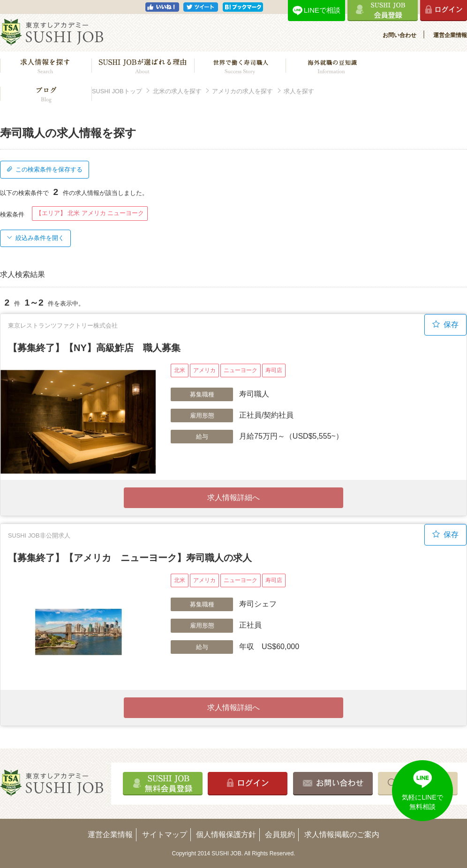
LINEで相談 (322, 10)
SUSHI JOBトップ (117, 91)
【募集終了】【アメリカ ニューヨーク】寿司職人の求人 (130, 558)
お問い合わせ (399, 35)
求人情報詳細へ (233, 498)
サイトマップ (165, 834)
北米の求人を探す (177, 91)
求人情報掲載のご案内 (342, 834)
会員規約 (280, 834)
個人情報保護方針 (226, 834)
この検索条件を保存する (45, 169)
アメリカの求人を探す (242, 91)
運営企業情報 (450, 35)
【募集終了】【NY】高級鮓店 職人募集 (94, 348)
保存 (445, 324)
